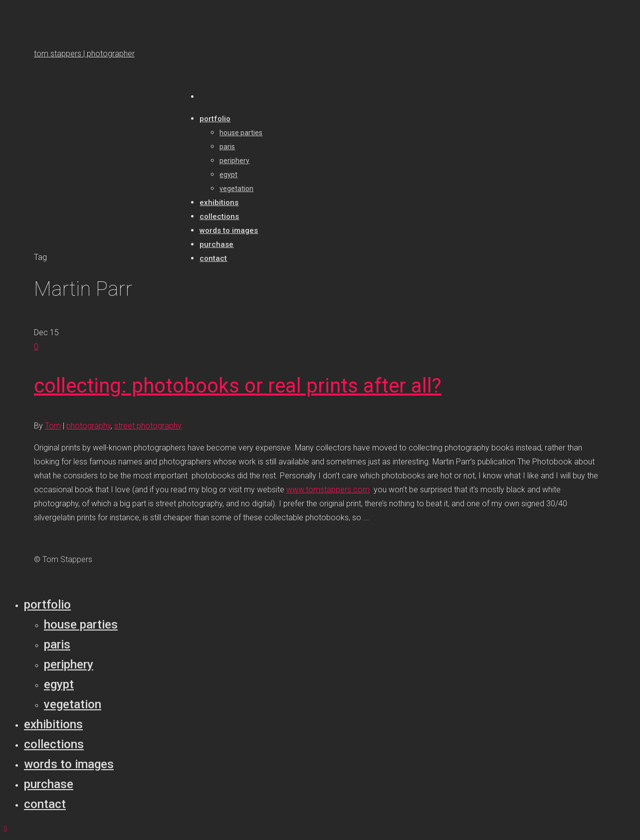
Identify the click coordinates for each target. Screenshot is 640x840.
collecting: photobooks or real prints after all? (238, 386)
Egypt (59, 684)
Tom (53, 426)
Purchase (49, 784)
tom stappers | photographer (84, 54)
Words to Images (69, 764)
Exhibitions (53, 724)
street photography (148, 426)
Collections (54, 744)
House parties (81, 625)
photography (89, 426)
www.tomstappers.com (328, 490)
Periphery (69, 664)
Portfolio (47, 605)
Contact (45, 804)
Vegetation (73, 704)
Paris (57, 644)
